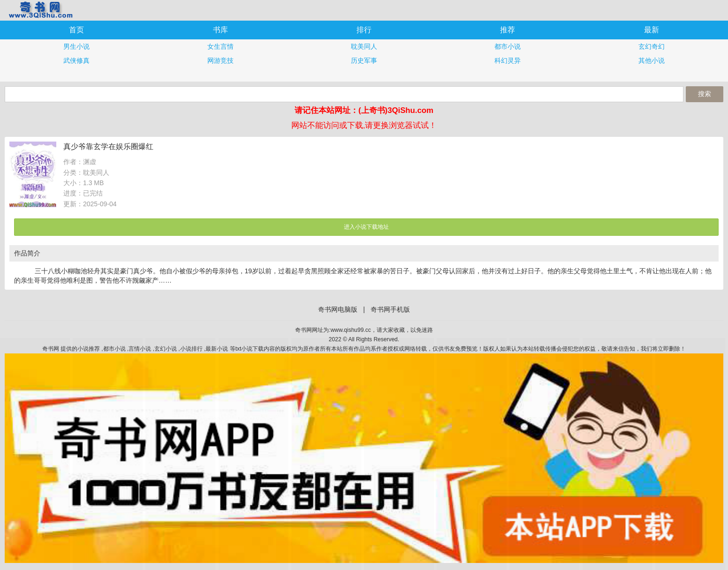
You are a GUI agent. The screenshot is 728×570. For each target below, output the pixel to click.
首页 (76, 30)
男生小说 (76, 46)
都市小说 (508, 46)
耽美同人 (364, 46)
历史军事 (364, 60)
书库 (220, 30)
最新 (652, 30)
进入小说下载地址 (366, 227)
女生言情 (220, 46)
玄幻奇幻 (652, 46)
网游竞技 (220, 60)
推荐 (508, 30)
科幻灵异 (508, 60)
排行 (364, 30)
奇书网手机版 (40, 10)
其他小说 (652, 60)
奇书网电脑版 (338, 309)
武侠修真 (76, 60)
